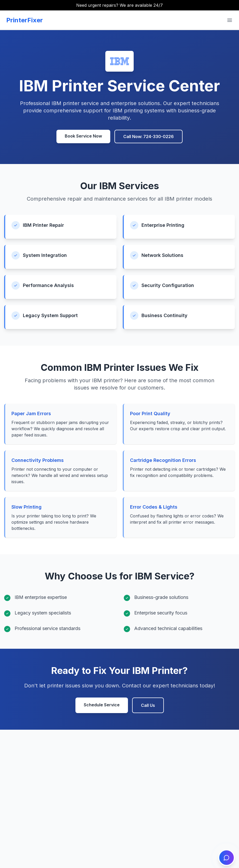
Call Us (148, 705)
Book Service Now (83, 136)
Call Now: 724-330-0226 (148, 136)
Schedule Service (102, 705)
